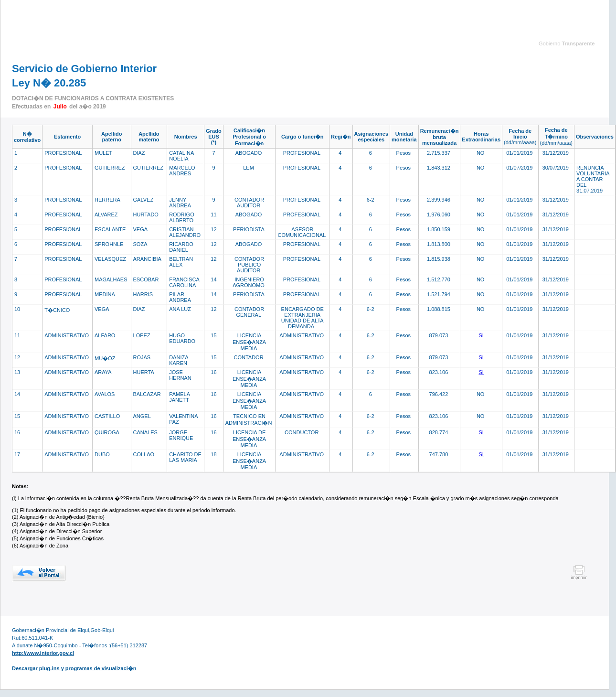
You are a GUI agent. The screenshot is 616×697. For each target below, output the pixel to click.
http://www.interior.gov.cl (43, 653)
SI (481, 335)
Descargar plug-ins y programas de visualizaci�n (74, 668)
